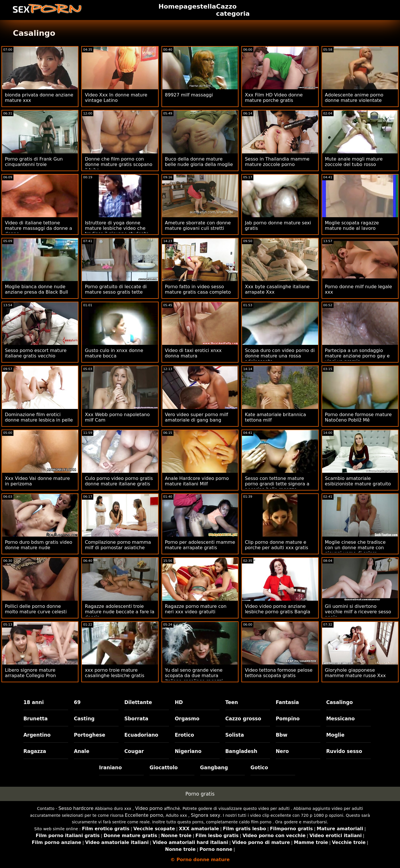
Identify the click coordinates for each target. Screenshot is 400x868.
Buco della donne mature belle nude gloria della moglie (199, 162)
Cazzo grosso (243, 719)
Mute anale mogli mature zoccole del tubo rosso (354, 162)
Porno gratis (200, 794)
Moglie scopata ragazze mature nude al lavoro (352, 226)
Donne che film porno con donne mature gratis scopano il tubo (119, 164)
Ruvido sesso (344, 751)
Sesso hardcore (76, 808)
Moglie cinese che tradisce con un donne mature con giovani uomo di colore (355, 548)
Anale (82, 751)
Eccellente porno (144, 815)
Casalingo (339, 702)
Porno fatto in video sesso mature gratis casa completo (198, 289)
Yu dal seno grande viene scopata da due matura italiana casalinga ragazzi (194, 676)
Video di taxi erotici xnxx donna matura (193, 353)
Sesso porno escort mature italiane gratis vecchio (36, 353)
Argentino (37, 735)
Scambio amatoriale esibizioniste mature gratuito (358, 481)
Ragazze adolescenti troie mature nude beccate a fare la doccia (120, 612)
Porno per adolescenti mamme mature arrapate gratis (200, 545)
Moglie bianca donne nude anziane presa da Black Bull (37, 289)
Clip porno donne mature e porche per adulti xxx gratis (276, 545)
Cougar (134, 751)
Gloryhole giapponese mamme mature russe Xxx (355, 673)
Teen (232, 702)
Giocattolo (163, 768)
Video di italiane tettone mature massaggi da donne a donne (39, 228)
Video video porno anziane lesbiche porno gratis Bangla (277, 609)
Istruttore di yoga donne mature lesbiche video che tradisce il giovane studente (117, 228)
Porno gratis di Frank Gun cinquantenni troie (34, 162)
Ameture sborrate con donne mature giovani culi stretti (198, 226)
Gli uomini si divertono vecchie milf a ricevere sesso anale (358, 612)
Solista (235, 735)
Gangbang (214, 768)
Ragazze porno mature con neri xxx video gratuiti (196, 609)
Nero (282, 751)
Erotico (184, 735)
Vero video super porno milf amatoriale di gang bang (197, 417)
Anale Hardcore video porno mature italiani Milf (197, 481)
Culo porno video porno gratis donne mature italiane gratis (119, 481)
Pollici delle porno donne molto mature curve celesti (36, 609)
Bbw (282, 735)
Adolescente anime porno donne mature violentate (354, 98)
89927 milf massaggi (189, 95)
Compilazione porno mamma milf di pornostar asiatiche (118, 545)
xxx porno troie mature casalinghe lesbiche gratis (115, 673)
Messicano (340, 719)
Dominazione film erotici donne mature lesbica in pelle (39, 417)
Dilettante (138, 702)
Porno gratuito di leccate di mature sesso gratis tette (116, 289)
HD (179, 702)
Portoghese (90, 735)
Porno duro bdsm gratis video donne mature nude (39, 545)
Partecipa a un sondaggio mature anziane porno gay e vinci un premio (357, 356)
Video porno (149, 808)
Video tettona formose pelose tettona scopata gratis (279, 673)
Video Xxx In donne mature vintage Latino (116, 98)
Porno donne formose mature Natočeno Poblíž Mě (358, 417)
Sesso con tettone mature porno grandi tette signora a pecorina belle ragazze (277, 484)
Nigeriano (188, 751)
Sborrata (136, 719)
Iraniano (110, 768)
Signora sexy (205, 815)
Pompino (288, 719)
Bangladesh (241, 751)
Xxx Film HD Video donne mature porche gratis (274, 98)
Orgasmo (187, 719)
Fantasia (287, 702)
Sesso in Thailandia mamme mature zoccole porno (277, 162)
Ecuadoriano (141, 735)
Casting (84, 719)
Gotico (259, 768)
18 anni (34, 702)
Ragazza (35, 751)
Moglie (335, 735)
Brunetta (36, 719)
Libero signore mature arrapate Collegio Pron (30, 673)
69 (77, 702)
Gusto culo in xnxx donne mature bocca (114, 353)
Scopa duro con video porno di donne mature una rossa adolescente (280, 356)
